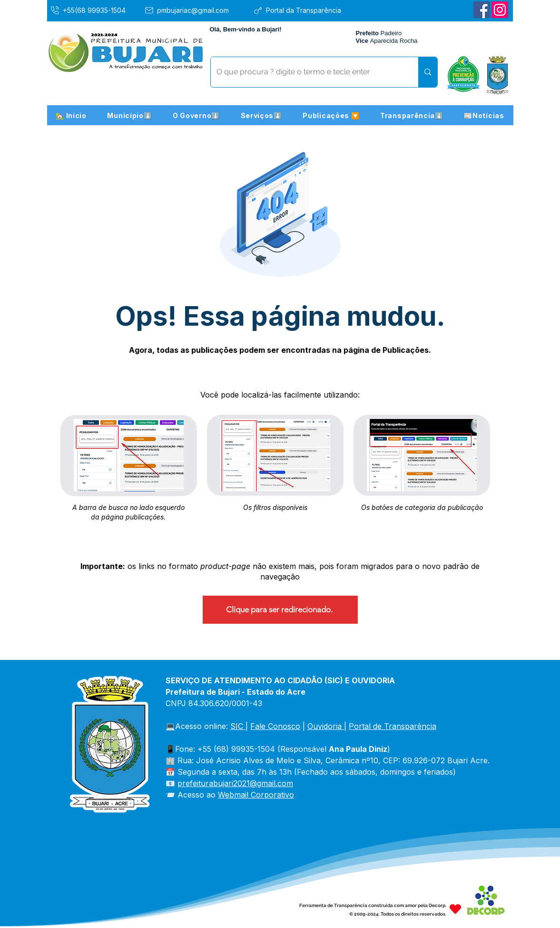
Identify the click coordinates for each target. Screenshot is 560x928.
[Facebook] (482, 10)
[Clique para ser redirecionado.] (280, 610)
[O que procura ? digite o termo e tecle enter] (308, 72)
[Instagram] (500, 10)
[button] (130, 115)
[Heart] (455, 909)
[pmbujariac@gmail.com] (195, 10)
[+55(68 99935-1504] (95, 10)
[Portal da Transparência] (304, 10)
